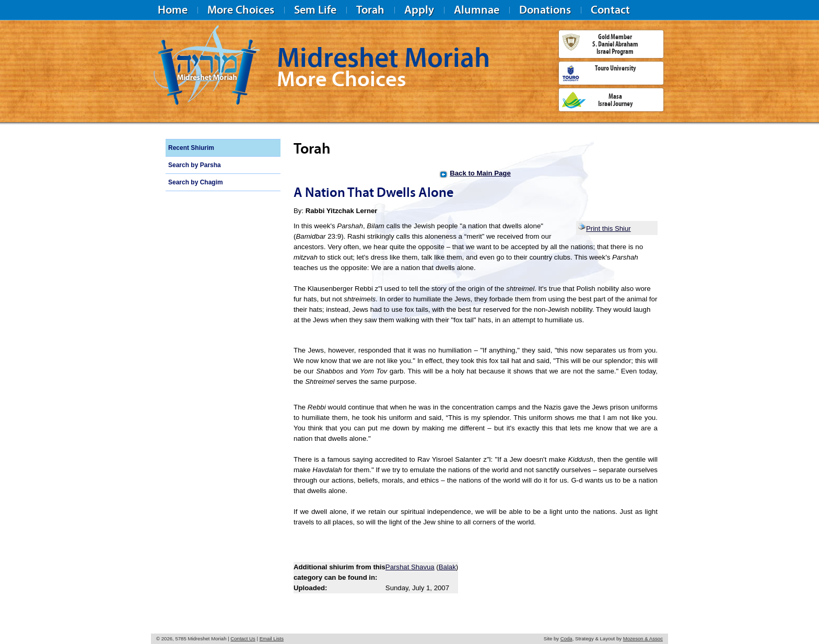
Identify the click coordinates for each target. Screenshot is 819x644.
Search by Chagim (196, 182)
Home (173, 10)
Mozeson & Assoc (643, 639)
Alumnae (477, 10)
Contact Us (243, 639)
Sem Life (315, 10)
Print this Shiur (604, 229)
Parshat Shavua (410, 567)
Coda (566, 639)
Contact (610, 10)
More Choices (241, 10)
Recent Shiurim (191, 148)
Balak (447, 567)
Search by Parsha (195, 165)
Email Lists (272, 639)
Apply (419, 10)
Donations (545, 10)
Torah (370, 10)
